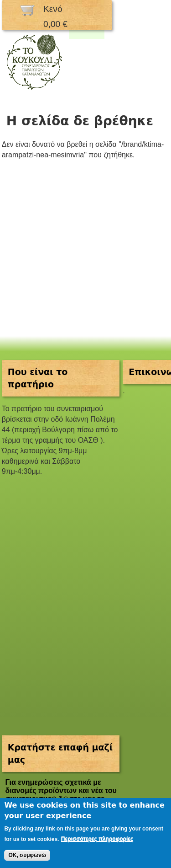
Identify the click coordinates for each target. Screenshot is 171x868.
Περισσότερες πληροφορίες (97, 839)
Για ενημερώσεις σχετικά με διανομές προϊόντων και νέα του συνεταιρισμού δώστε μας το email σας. (61, 795)
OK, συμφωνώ (27, 855)
